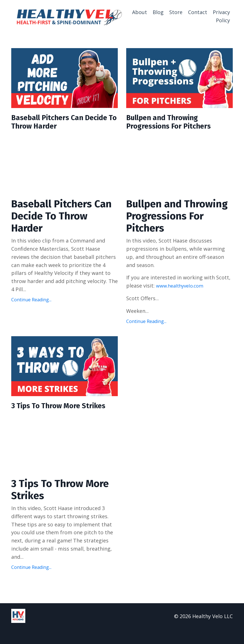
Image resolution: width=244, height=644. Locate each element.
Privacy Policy (221, 16)
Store (176, 12)
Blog (158, 12)
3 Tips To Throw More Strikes (52, 415)
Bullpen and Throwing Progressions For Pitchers (176, 124)
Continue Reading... (31, 302)
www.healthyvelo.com (182, 289)
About (140, 12)
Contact (198, 12)
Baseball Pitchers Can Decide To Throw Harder (57, 124)
